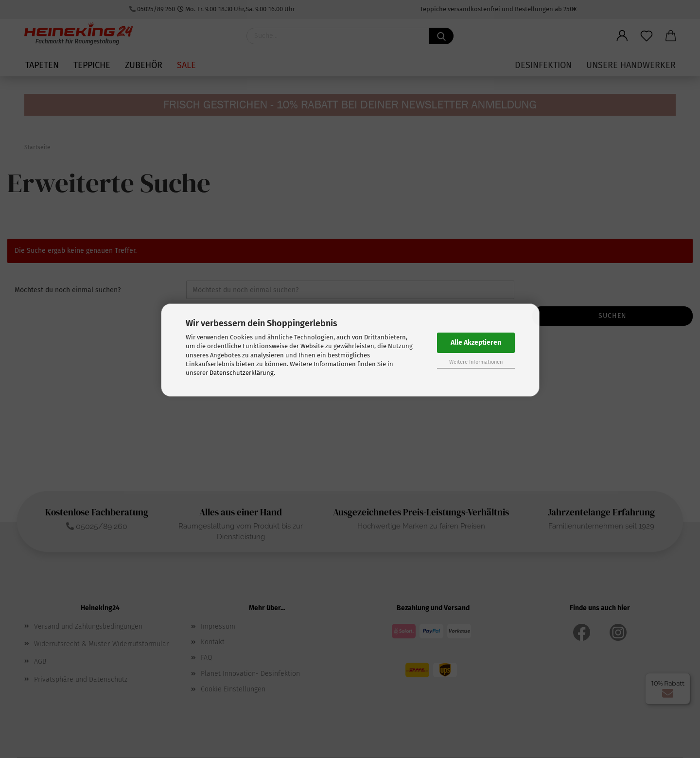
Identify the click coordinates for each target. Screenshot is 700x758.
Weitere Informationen (476, 362)
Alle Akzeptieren (476, 343)
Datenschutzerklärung (242, 373)
